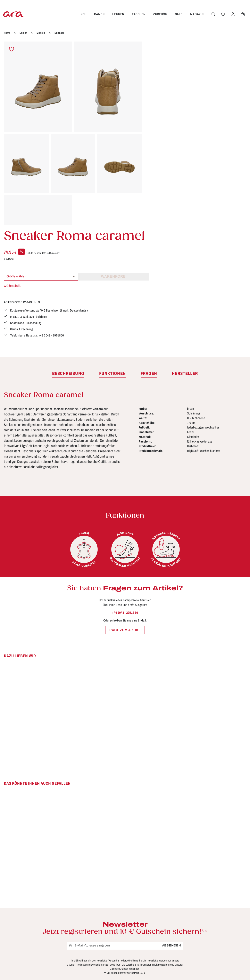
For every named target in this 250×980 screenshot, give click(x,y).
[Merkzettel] (223, 14)
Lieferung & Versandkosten (109, 946)
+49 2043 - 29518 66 (125, 497)
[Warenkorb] (243, 14)
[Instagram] (218, 933)
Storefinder (159, 946)
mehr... (241, 967)
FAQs (92, 925)
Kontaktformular (46, 946)
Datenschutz (160, 925)
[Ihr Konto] (233, 14)
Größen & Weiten (101, 932)
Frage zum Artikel (125, 515)
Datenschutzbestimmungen (125, 854)
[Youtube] (231, 920)
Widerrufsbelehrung (166, 939)
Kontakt (94, 939)
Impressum (159, 932)
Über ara (157, 953)
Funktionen (96, 917)
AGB (154, 917)
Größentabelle (158, 110)
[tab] (68, 259)
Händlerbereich (162, 961)
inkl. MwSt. (155, 83)
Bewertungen (98, 975)
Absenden (172, 830)
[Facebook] (218, 920)
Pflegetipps (96, 953)
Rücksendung (99, 961)
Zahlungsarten (99, 968)
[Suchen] (213, 14)
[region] (73, 133)
